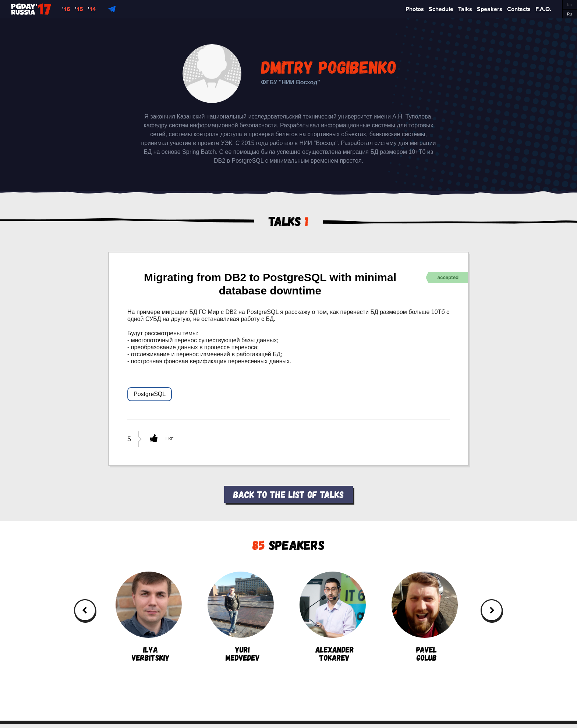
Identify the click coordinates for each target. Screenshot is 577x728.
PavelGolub (425, 616)
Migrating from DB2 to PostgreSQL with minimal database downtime (270, 284)
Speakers (288, 545)
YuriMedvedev (241, 616)
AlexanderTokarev (333, 616)
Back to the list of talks (288, 494)
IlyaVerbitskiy (149, 616)
